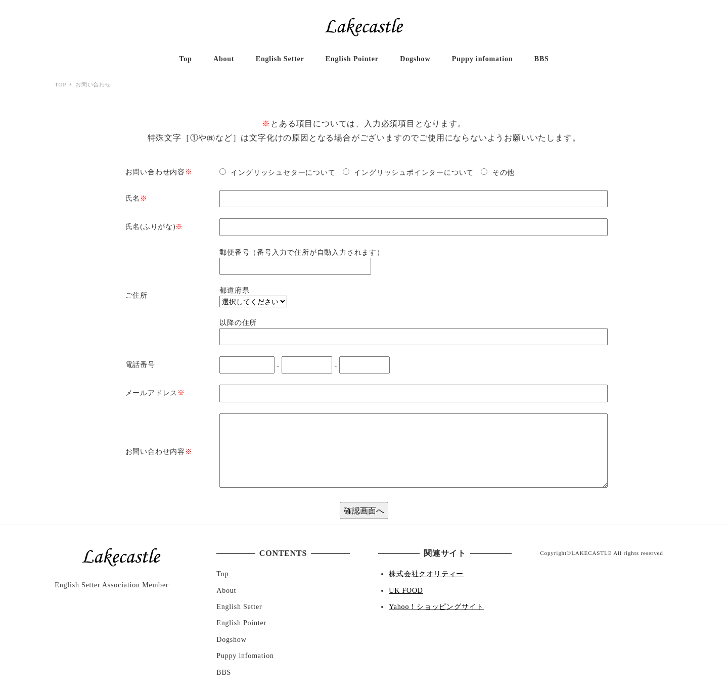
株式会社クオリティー (426, 574)
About (226, 591)
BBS (224, 672)
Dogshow (231, 640)
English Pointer (241, 623)
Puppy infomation (245, 656)
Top (222, 574)
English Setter (239, 607)
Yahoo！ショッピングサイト (436, 607)
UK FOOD (406, 591)
